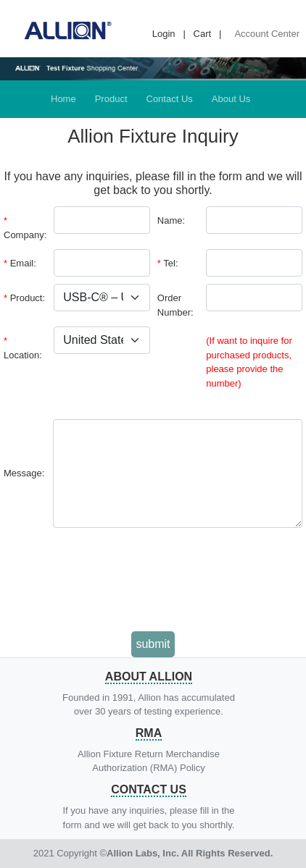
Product (111, 99)
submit (153, 644)
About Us (231, 99)
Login (164, 34)
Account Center (267, 34)
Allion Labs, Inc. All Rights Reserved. (190, 853)
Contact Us (170, 99)
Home (63, 99)
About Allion (149, 677)
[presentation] (153, 581)
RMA (149, 733)
